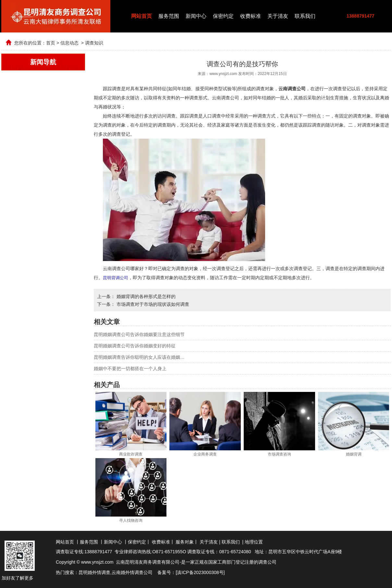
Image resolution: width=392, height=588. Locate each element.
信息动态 (69, 43)
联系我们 (305, 16)
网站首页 (141, 16)
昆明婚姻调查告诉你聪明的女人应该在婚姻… (139, 357)
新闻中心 (196, 16)
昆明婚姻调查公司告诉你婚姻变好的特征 (135, 345)
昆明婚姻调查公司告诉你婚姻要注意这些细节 (139, 334)
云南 (116, 572)
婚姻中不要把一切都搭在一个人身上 (130, 368)
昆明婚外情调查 (94, 572)
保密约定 (223, 16)
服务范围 (169, 16)
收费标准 (251, 16)
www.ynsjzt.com (223, 74)
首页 (51, 43)
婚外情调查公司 (137, 572)
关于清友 (278, 16)
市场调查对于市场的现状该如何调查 (152, 304)
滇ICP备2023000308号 (200, 572)
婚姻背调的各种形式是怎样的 (145, 296)
